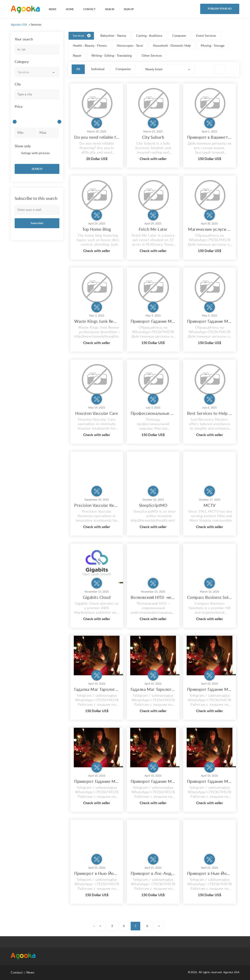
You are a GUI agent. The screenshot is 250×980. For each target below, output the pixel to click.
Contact (17, 973)
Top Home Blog (97, 229)
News (30, 973)
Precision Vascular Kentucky (97, 506)
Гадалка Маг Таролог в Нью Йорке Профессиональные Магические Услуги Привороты (153, 690)
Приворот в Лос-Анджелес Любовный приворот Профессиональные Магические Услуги (153, 874)
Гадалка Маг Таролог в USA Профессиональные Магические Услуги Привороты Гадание (97, 690)
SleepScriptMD (153, 506)
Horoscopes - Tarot (130, 46)
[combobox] (37, 72)
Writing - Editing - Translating (112, 56)
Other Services (152, 56)
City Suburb (153, 137)
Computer (179, 36)
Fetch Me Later (153, 229)
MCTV (210, 506)
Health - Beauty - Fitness (90, 46)
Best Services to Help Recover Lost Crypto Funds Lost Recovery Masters (210, 414)
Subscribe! (37, 223)
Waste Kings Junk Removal (97, 321)
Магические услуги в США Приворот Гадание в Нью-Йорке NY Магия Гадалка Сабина (210, 229)
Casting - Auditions (149, 36)
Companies (123, 69)
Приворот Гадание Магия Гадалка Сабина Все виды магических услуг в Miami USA (210, 782)
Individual (98, 69)
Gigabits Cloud (97, 598)
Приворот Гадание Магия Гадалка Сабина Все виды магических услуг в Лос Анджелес (97, 782)
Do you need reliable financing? (97, 137)
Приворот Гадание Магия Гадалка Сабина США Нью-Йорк (153, 321)
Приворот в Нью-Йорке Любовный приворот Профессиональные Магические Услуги (97, 874)
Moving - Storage (213, 46)
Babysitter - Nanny (113, 36)
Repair (77, 56)
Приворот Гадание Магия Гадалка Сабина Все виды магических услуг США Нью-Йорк (210, 321)
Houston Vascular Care (97, 414)
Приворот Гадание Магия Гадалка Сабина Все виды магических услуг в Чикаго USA (210, 690)
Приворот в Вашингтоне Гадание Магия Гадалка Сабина (210, 137)
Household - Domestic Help (172, 46)
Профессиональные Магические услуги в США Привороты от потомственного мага (153, 414)
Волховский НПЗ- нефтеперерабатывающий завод (153, 598)
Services (82, 36)
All (78, 69)
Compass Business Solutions (210, 598)
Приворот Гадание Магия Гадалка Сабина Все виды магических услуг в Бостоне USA (153, 782)
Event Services (206, 36)
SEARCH (37, 169)
